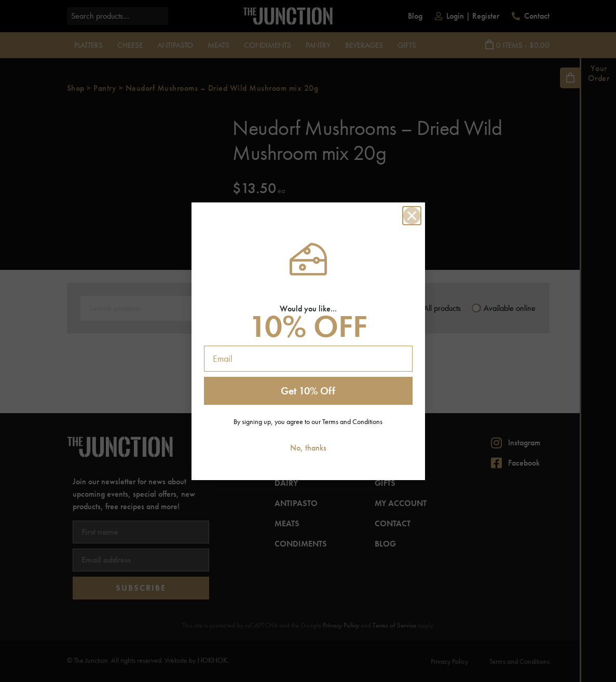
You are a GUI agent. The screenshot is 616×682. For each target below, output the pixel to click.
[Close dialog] (412, 216)
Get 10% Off (308, 391)
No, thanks (308, 448)
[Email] (308, 359)
